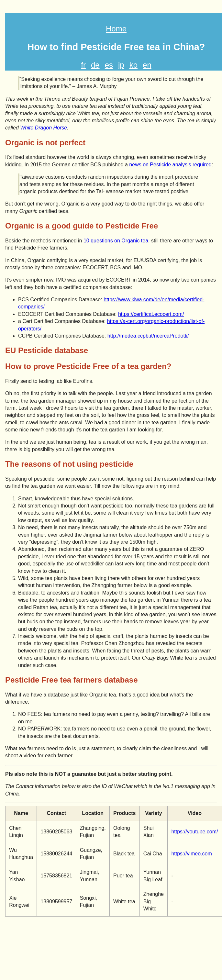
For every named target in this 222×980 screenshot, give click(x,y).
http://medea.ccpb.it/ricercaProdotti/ (148, 336)
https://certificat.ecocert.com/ (151, 314)
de (95, 65)
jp (121, 65)
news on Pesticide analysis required (170, 165)
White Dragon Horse (44, 128)
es (109, 65)
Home (116, 29)
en (147, 65)
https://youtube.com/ (194, 832)
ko (133, 65)
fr (83, 65)
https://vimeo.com (191, 854)
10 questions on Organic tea (116, 241)
